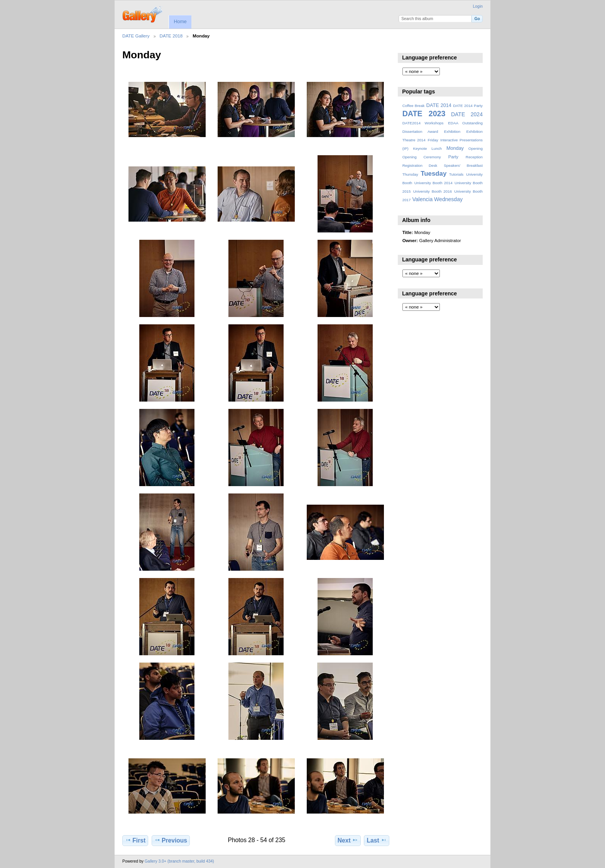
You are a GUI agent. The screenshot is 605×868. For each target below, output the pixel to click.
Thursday (410, 174)
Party (453, 157)
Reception (474, 157)
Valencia (422, 199)
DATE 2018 (171, 36)
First (135, 840)
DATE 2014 (439, 105)
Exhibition (452, 131)
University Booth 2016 (433, 191)
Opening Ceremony (422, 157)
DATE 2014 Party (468, 106)
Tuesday (433, 174)
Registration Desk (420, 165)
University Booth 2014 (433, 183)
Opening (476, 148)
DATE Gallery (136, 36)
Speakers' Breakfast (463, 165)
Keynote (420, 148)
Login (478, 6)
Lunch (437, 148)
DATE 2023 (424, 114)
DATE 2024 (467, 114)
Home (180, 22)
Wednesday (448, 199)
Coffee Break (414, 106)
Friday (433, 140)
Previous (171, 840)
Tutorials (456, 174)
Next (348, 840)
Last (377, 840)
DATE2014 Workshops (423, 123)
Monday (455, 148)
